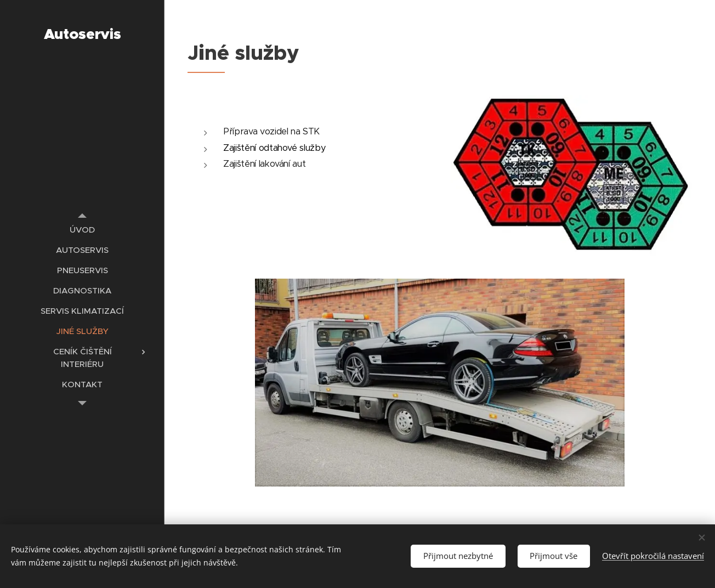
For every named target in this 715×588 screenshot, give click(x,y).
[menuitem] (82, 230)
